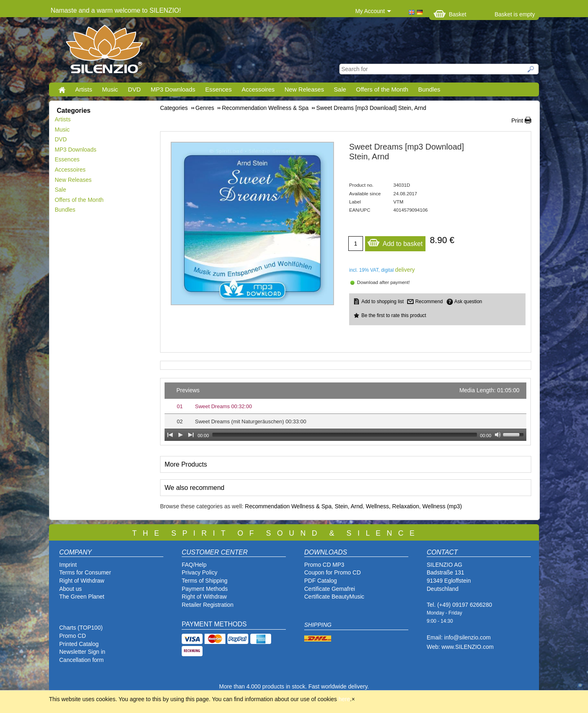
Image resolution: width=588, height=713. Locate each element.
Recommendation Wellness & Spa (288, 506)
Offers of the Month (382, 89)
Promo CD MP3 (324, 565)
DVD (134, 89)
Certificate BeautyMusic (334, 597)
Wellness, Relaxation (392, 506)
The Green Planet (82, 597)
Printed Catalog (79, 644)
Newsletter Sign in (82, 652)
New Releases (304, 89)
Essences (218, 89)
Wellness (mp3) (442, 506)
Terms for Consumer (85, 572)
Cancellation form (82, 660)
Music (110, 89)
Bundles (429, 89)
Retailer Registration (208, 605)
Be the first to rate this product (394, 315)
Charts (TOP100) (81, 628)
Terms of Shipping (205, 581)
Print (517, 121)
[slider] (345, 435)
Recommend (429, 302)
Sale (340, 89)
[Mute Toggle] (498, 435)
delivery (405, 270)
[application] (345, 412)
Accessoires (258, 89)
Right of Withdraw (82, 581)
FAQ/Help (194, 565)
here (344, 699)
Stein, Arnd (349, 506)
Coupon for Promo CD (333, 572)
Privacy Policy (199, 572)
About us (70, 589)
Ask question (468, 302)
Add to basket (395, 242)
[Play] (180, 435)
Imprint (68, 565)
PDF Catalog (321, 581)
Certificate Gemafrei (330, 589)
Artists (84, 89)
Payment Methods (205, 589)
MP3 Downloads (173, 89)
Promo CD (72, 636)
